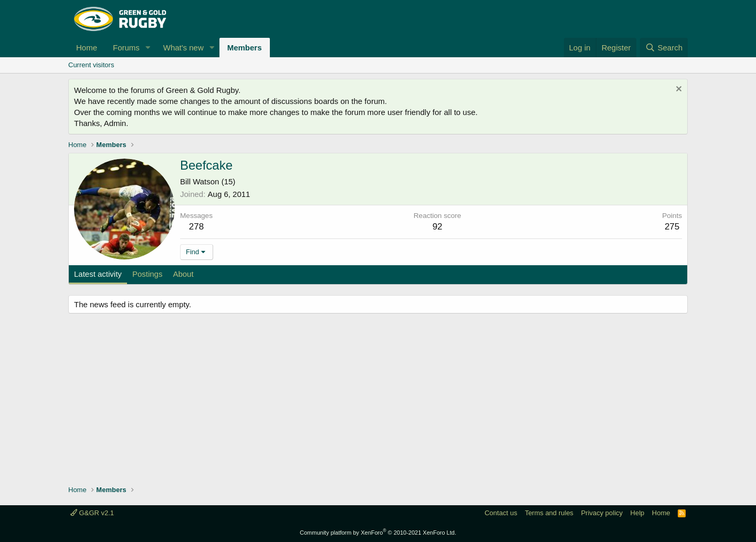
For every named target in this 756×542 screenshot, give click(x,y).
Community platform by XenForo (378, 533)
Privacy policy (602, 513)
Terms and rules (549, 513)
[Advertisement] (378, 401)
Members (245, 48)
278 (196, 227)
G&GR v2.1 (92, 513)
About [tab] (183, 274)
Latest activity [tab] (98, 274)
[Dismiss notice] (678, 90)
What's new (183, 48)
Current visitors (91, 65)
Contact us (501, 513)
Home (87, 48)
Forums (126, 48)
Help (638, 513)
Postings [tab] (148, 274)
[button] (148, 48)
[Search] (664, 48)
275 (672, 227)
